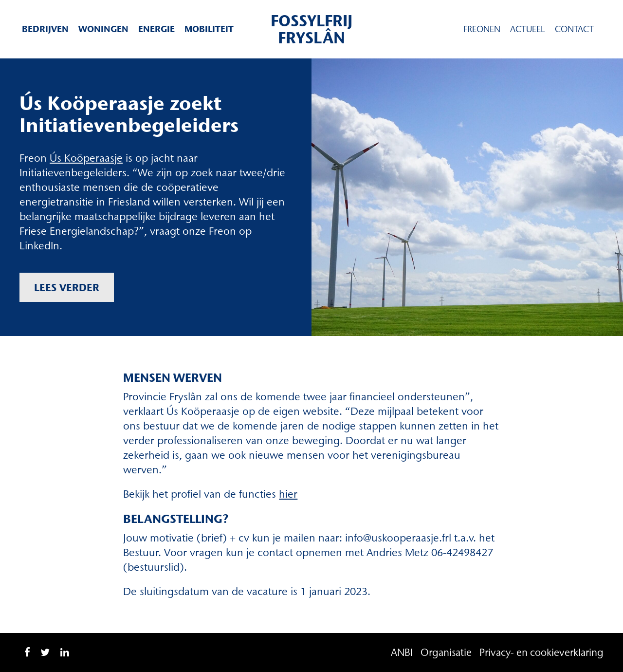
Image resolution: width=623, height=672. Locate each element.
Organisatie (446, 652)
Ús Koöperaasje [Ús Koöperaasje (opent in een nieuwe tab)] (86, 158)
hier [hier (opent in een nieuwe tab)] (288, 494)
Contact (574, 29)
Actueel (528, 29)
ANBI (402, 652)
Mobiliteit (209, 29)
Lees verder (67, 287)
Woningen (103, 29)
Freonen (482, 29)
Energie (156, 29)
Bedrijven (45, 29)
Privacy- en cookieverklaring (541, 652)
